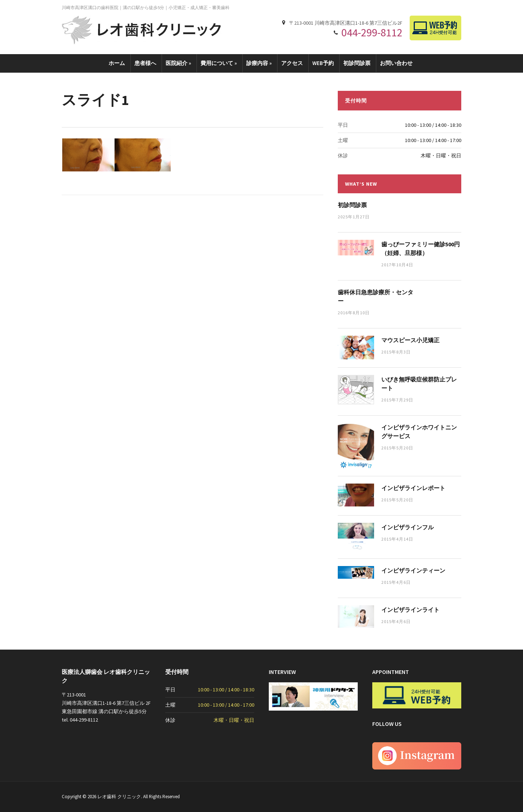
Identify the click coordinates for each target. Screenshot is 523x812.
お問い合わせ (396, 63)
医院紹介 (178, 63)
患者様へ (145, 63)
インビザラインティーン (413, 570)
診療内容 (259, 63)
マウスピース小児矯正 (410, 340)
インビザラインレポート (413, 488)
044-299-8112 (372, 32)
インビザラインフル (408, 527)
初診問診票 (357, 63)
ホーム (117, 63)
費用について (219, 63)
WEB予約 (323, 63)
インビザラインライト (410, 610)
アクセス (292, 63)
